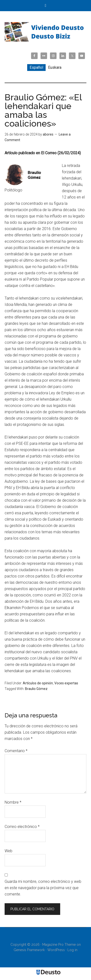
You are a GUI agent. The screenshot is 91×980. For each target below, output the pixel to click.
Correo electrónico (22, 827)
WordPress (56, 950)
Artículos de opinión (38, 683)
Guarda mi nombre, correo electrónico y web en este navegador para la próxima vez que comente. (43, 888)
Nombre (13, 802)
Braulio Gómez (36, 689)
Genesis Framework (29, 950)
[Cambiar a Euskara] (55, 68)
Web (8, 851)
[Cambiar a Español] (36, 68)
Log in (72, 950)
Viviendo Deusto (46, 32)
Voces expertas (66, 683)
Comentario (16, 751)
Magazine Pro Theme (59, 945)
